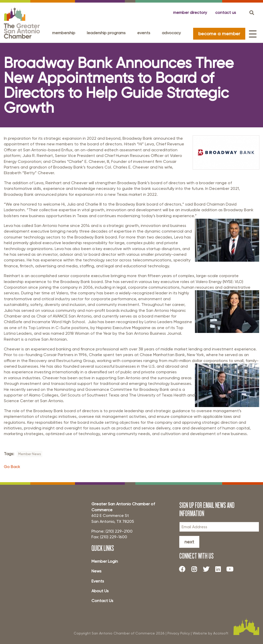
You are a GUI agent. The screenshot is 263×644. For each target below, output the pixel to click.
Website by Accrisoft (210, 633)
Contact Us (102, 601)
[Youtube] (232, 569)
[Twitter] (208, 569)
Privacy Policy (179, 633)
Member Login (105, 561)
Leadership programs (106, 33)
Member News (30, 454)
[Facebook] (184, 569)
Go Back (12, 467)
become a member (219, 34)
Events (144, 33)
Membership (64, 33)
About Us (100, 591)
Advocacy (171, 33)
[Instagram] (196, 569)
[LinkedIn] (220, 569)
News (96, 571)
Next (189, 542)
